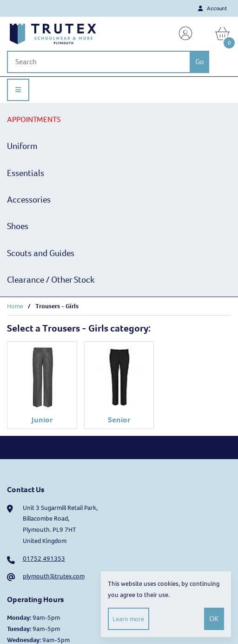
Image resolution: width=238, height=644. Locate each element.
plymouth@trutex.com (54, 576)
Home (15, 306)
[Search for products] (98, 62)
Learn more (128, 619)
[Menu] (18, 90)
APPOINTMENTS (34, 119)
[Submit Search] (199, 62)
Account (212, 8)
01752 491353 (44, 559)
